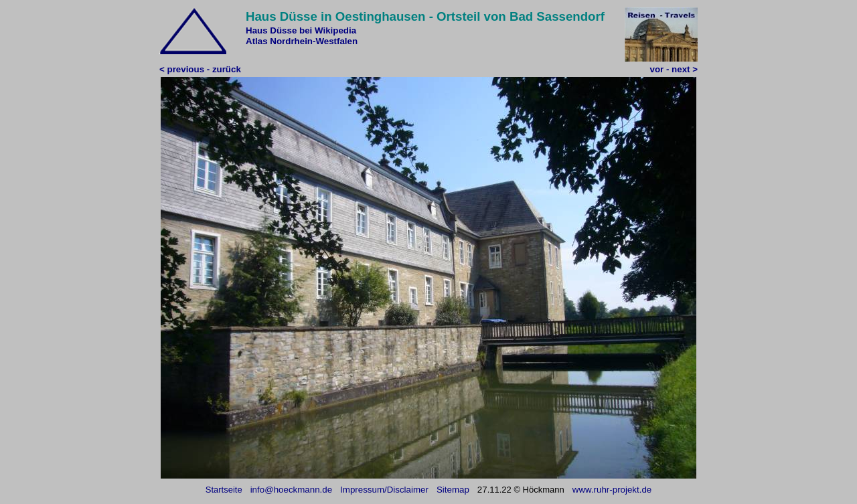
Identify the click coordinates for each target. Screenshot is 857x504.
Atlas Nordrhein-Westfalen (302, 41)
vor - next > (674, 69)
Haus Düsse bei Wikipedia (301, 30)
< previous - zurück (200, 69)
